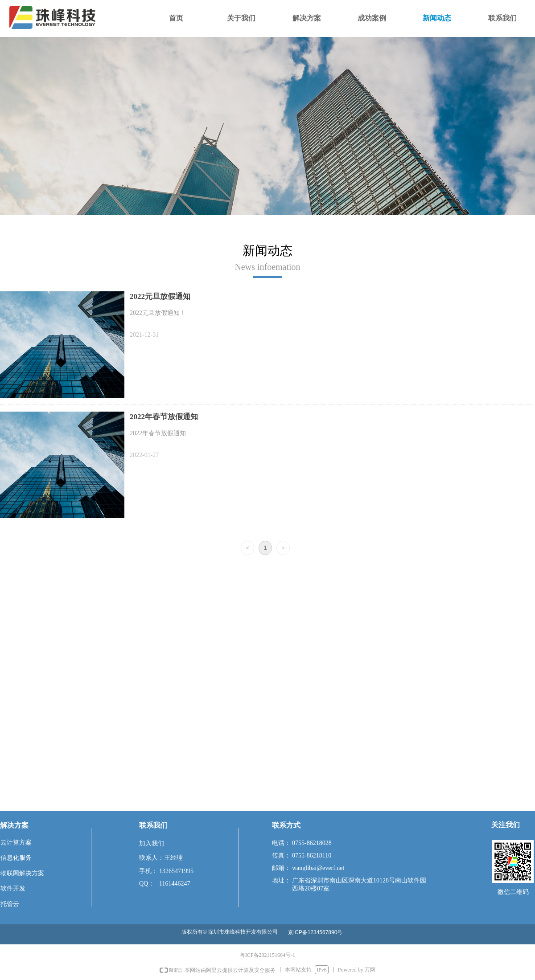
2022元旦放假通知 (160, 296)
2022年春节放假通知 (164, 417)
